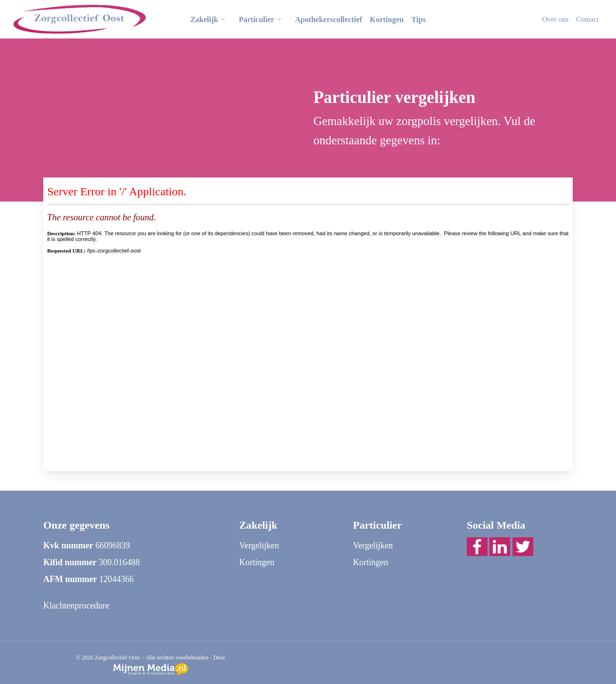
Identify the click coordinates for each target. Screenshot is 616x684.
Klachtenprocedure (76, 606)
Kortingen (257, 562)
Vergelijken (259, 545)
